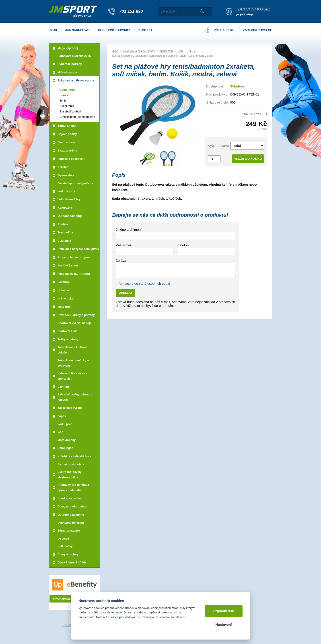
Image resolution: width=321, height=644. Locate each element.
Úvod (115, 51)
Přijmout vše (224, 611)
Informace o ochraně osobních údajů (143, 284)
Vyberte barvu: (219, 146)
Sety (181, 51)
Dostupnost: (215, 86)
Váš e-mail (124, 245)
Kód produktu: (217, 94)
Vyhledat (202, 11)
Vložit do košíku (248, 159)
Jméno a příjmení (129, 230)
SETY (192, 51)
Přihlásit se (224, 30)
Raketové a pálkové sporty (139, 51)
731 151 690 (131, 11)
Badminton (166, 51)
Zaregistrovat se (257, 30)
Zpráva (121, 261)
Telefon (183, 245)
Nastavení (223, 625)
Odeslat (125, 293)
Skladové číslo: (217, 102)
